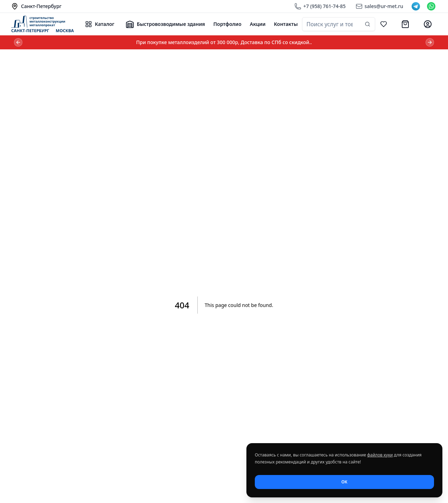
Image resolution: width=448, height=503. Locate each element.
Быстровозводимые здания (165, 24)
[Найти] (367, 24)
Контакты (286, 24)
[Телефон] (320, 6)
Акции (258, 24)
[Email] (379, 6)
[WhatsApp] (431, 6)
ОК (344, 482)
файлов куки (380, 455)
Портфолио (227, 24)
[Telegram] (416, 6)
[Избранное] (384, 24)
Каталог (100, 24)
